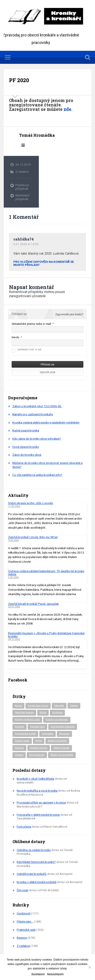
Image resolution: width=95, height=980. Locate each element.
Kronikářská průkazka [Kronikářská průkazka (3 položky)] (63, 727)
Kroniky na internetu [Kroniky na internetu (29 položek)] (57, 720)
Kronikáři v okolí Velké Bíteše (35, 779)
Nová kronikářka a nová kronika (37, 791)
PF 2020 (19, 80)
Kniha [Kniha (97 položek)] (43, 712)
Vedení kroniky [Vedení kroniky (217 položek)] (61, 748)
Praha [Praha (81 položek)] (39, 741)
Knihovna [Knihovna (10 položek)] (57, 712)
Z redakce (22, 172)
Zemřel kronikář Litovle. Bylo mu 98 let (33, 537)
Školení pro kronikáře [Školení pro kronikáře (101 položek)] (62, 755)
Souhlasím (38, 974)
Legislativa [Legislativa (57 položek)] (47, 734)
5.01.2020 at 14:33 (26, 244)
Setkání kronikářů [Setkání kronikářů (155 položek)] (57, 741)
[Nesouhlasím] (90, 967)
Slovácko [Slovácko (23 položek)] (19, 748)
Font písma (24, 827)
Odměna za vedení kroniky (34, 850)
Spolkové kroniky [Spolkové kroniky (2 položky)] (39, 748)
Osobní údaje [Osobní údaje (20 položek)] (22, 741)
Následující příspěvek (22, 197)
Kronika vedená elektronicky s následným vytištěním (46, 422)
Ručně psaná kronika (26, 430)
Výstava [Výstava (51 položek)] (19, 755)
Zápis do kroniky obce (27, 455)
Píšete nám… (25, 921)
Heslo (15, 337)
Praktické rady (26, 930)
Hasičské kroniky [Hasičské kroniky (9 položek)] (24, 712)
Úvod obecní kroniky (26, 447)
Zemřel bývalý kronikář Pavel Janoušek (33, 604)
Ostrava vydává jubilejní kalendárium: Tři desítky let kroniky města (46, 573)
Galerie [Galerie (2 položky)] (74, 706)
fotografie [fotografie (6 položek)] (59, 706)
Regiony (22, 938)
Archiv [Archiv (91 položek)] (18, 706)
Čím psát (22, 890)
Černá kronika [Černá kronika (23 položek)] (37, 755)
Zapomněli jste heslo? (69, 314)
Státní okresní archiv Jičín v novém (31, 503)
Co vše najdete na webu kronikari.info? (37, 475)
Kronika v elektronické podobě (37, 882)
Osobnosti (24, 913)
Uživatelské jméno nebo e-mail (31, 324)
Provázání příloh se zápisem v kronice (41, 802)
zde (67, 109)
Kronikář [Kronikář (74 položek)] (20, 727)
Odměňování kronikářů (32, 874)
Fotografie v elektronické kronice (38, 815)
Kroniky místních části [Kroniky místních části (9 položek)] (27, 720)
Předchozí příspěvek (22, 187)
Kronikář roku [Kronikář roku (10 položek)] (37, 727)
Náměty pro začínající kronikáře (33, 414)
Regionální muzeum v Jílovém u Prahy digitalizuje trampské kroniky (46, 635)
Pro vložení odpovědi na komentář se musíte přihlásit (44, 263)
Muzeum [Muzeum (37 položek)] (64, 734)
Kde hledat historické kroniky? (36, 862)
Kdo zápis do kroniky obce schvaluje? (37, 439)
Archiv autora (23, 145)
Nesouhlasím (55, 974)
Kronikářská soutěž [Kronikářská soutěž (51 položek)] (25, 734)
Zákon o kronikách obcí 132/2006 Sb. (37, 406)
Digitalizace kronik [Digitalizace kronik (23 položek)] (38, 706)
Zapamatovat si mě (27, 350)
